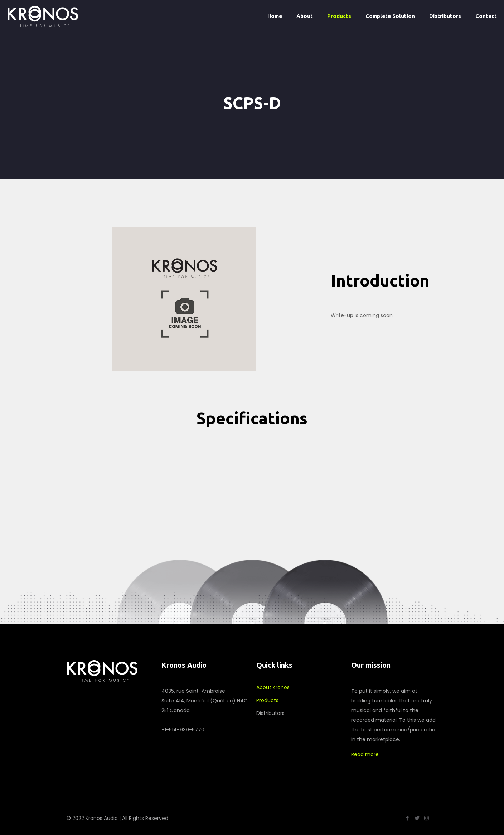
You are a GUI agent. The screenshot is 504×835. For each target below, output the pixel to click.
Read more (365, 754)
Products (267, 700)
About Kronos (273, 687)
